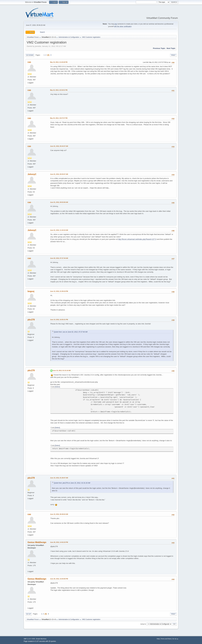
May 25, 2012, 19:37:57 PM (59, 118)
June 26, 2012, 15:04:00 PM (59, 579)
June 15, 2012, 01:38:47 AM (59, 478)
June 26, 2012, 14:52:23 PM (59, 542)
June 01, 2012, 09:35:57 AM (59, 174)
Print (173, 55)
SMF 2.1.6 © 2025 (29, 639)
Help (158, 639)
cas (29, 62)
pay (116, 24)
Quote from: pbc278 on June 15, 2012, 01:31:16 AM (72, 483)
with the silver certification (123, 27)
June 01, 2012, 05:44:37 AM (59, 146)
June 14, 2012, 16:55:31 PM (59, 320)
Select (57, 387)
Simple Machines (41, 639)
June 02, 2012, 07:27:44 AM (59, 258)
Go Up (28, 614)
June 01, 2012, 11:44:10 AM (59, 230)
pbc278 (31, 320)
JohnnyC (32, 174)
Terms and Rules (166, 639)
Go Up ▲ (175, 639)
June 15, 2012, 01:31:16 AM (62, 370)
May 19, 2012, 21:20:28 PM (59, 62)
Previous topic (159, 48)
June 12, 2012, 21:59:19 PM (59, 291)
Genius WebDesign (37, 542)
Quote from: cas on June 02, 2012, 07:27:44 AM (71, 332)
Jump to (143, 624)
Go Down (30, 55)
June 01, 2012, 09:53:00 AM (59, 202)
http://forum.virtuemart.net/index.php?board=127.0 (137, 239)
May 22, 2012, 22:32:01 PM (59, 90)
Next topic (171, 48)
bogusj (31, 291)
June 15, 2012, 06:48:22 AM (59, 514)
